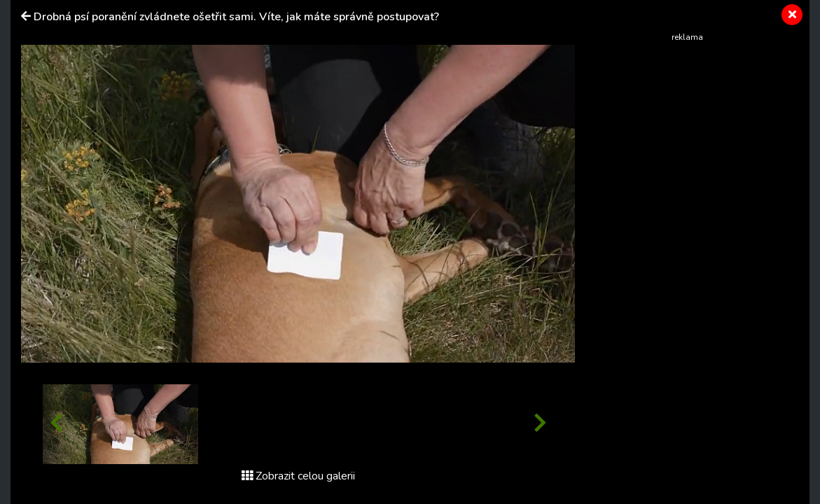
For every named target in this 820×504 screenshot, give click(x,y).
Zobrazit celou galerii (298, 476)
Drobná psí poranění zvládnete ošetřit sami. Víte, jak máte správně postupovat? (236, 17)
